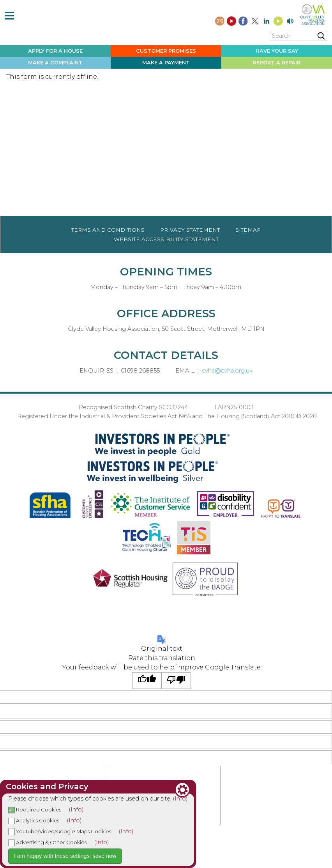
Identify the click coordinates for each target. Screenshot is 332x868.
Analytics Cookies (34, 820)
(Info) (180, 799)
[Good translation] (147, 681)
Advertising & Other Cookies (47, 842)
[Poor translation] (177, 681)
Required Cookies (35, 809)
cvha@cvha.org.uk (227, 371)
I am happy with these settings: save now (65, 856)
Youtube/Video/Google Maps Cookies (60, 831)
